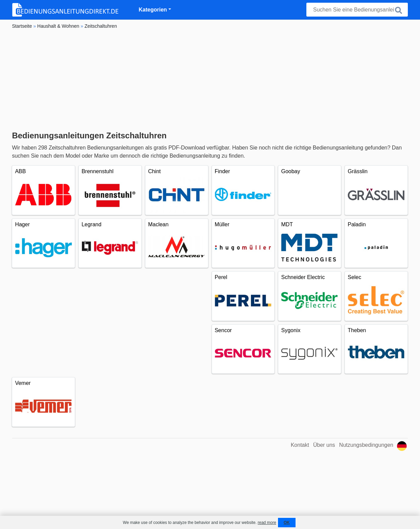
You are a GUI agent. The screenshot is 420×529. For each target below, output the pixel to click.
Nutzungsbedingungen (366, 445)
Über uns (324, 445)
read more (267, 523)
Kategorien (153, 10)
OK (287, 523)
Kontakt (300, 445)
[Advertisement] (210, 80)
